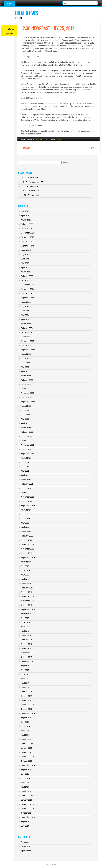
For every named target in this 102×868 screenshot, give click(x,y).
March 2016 (26, 739)
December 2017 (28, 648)
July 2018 (25, 618)
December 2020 (28, 493)
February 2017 (27, 692)
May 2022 (25, 419)
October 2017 (27, 657)
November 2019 (28, 549)
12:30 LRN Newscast (30, 191)
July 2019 (25, 566)
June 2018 (25, 622)
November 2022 (28, 393)
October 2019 (27, 553)
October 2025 (27, 241)
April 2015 (25, 787)
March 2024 (26, 324)
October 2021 (27, 449)
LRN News (26, 13)
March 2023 (26, 376)
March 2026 (26, 220)
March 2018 (26, 635)
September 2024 (28, 298)
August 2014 (26, 822)
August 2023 (26, 354)
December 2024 (28, 285)
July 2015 (25, 774)
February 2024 (27, 328)
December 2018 (28, 596)
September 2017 (28, 661)
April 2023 (25, 371)
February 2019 (27, 588)
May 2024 (25, 315)
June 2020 (25, 519)
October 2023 (27, 345)
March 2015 (26, 791)
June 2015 (25, 778)
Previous (26, 148)
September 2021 (28, 454)
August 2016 (26, 718)
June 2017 (25, 674)
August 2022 (26, 406)
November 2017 (28, 653)
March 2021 (26, 480)
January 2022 (27, 436)
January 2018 (27, 644)
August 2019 (26, 562)
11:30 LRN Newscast (30, 195)
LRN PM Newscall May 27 (32, 182)
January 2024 (27, 332)
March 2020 (26, 532)
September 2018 (28, 609)
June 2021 (25, 467)
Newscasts (42, 139)
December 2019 (28, 545)
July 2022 (25, 410)
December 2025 (28, 233)
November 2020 (28, 497)
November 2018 (28, 601)
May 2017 (25, 679)
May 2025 (25, 263)
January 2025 (27, 280)
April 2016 (25, 735)
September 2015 (28, 765)
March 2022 (26, 428)
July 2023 (25, 358)
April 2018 (25, 631)
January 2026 (27, 229)
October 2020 (27, 501)
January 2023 (27, 384)
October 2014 (27, 813)
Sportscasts (26, 851)
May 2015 (25, 783)
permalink (59, 139)
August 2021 (26, 458)
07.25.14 (9, 29)
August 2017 (26, 666)
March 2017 (26, 687)
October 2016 (27, 709)
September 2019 (28, 558)
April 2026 (25, 216)
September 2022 (28, 402)
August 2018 (26, 614)
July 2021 (25, 462)
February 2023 (27, 380)
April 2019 (25, 579)
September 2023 (28, 350)
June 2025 (25, 259)
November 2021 (28, 445)
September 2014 (28, 817)
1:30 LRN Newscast (30, 186)
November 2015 (28, 757)
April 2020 (25, 527)
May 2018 (25, 627)
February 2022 (27, 432)
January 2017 (27, 696)
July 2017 (25, 670)
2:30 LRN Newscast (30, 178)
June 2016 (25, 726)
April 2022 (25, 423)
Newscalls (25, 842)
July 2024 (25, 306)
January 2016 (27, 748)
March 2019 (26, 583)
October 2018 (27, 605)
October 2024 (27, 293)
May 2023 (25, 367)
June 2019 (25, 570)
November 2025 (28, 237)
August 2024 (26, 302)
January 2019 (27, 592)
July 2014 (25, 826)
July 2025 (25, 254)
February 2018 (27, 640)
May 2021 (25, 471)
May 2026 (25, 211)
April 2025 (25, 267)
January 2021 (27, 488)
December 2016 (28, 700)
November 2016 (28, 705)
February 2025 (27, 276)
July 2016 (25, 722)
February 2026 (27, 224)
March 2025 (26, 272)
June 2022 (25, 415)
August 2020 (26, 510)
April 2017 (25, 683)
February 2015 (27, 796)
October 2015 (27, 761)
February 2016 (27, 744)
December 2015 (28, 752)
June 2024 (25, 311)
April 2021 (25, 475)
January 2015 (27, 800)
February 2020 (27, 536)
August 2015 (26, 770)
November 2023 (28, 341)
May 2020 (25, 523)
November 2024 (28, 289)
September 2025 (28, 246)
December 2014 (28, 804)
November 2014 (28, 809)
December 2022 (28, 389)
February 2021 (27, 484)
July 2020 (25, 514)
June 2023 (25, 363)
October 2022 (27, 397)
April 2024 (25, 319)
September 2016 (28, 713)
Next (94, 148)
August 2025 (26, 250)
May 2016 (25, 731)
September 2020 (28, 506)
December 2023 (28, 337)
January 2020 (27, 540)
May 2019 (25, 575)
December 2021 (28, 441)
